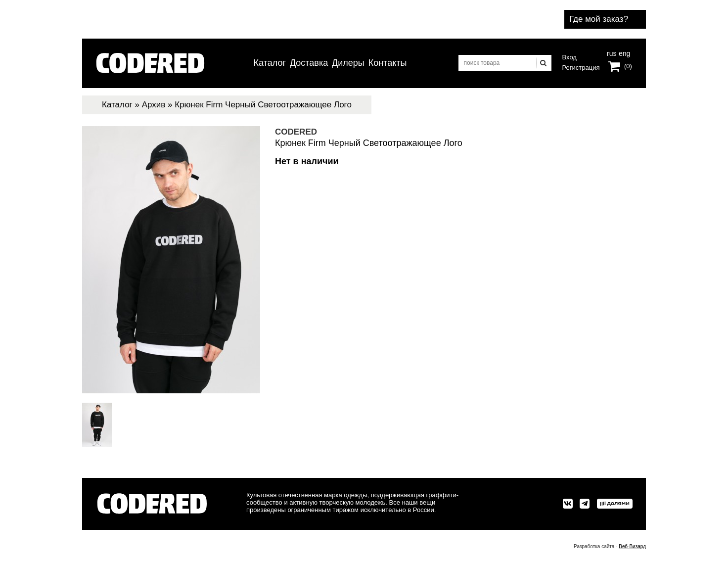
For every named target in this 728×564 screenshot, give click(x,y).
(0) (628, 66)
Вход (569, 57)
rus (612, 52)
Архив (154, 105)
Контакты (388, 63)
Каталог (270, 63)
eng (624, 52)
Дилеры (348, 63)
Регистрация (581, 68)
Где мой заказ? (599, 19)
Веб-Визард (632, 546)
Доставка (309, 63)
